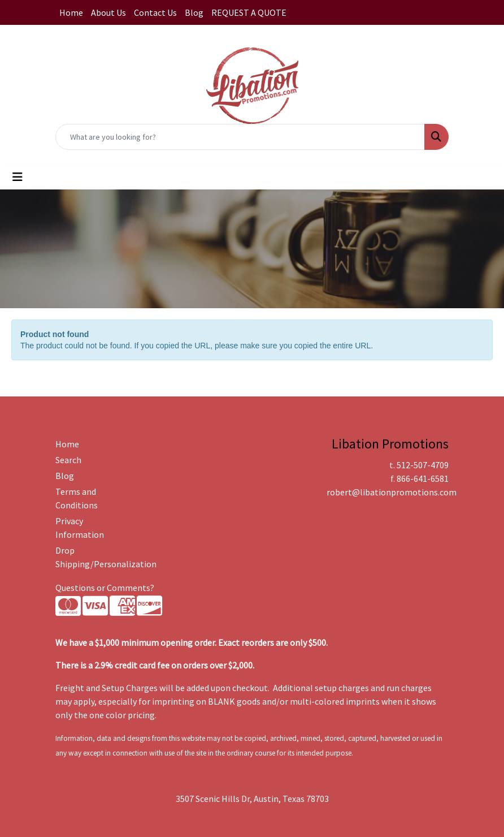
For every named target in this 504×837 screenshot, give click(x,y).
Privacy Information (80, 528)
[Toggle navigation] (18, 177)
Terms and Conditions (77, 498)
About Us (108, 12)
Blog (194, 12)
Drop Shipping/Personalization (82, 557)
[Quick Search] (240, 137)
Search (68, 460)
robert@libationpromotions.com (392, 492)
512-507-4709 (423, 465)
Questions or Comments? (105, 588)
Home (71, 12)
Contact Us (155, 12)
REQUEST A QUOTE (249, 12)
